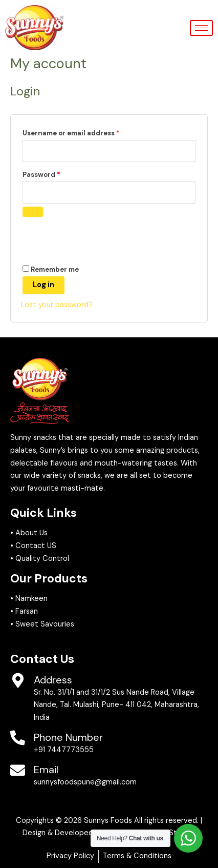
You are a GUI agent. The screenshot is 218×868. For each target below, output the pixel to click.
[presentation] (91, 239)
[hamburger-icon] (201, 28)
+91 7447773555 (64, 750)
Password (57, 174)
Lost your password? (57, 305)
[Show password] (33, 212)
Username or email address (86, 132)
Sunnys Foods (108, 821)
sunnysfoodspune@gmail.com (85, 782)
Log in (43, 285)
